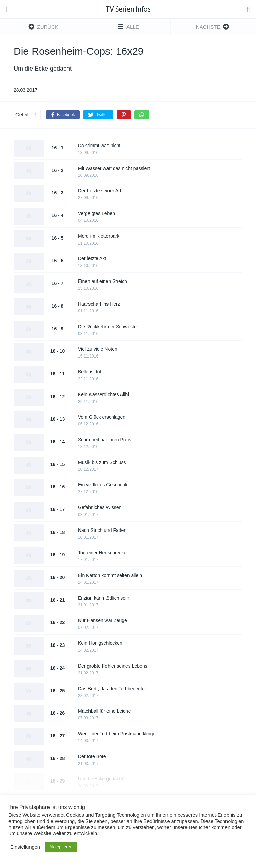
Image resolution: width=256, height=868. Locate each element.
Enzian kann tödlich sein (104, 598)
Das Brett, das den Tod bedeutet (112, 689)
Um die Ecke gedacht (101, 779)
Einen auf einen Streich (103, 281)
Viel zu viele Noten (98, 349)
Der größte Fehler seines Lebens (113, 666)
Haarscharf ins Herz (99, 304)
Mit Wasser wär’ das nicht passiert (114, 168)
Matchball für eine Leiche (104, 711)
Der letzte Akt (92, 258)
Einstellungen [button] (25, 847)
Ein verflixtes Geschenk (103, 485)
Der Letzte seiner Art (100, 191)
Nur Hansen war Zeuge (103, 620)
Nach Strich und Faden (102, 530)
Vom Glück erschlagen (102, 417)
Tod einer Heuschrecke (102, 553)
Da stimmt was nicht (99, 146)
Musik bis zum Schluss (102, 462)
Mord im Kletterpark (99, 236)
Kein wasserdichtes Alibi (103, 394)
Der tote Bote (92, 756)
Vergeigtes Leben (96, 213)
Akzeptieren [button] (61, 847)
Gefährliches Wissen (100, 507)
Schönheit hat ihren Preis (104, 440)
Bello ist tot (90, 372)
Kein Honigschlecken (100, 643)
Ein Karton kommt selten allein (110, 575)
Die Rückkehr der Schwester (108, 327)
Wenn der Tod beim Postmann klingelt (118, 734)
